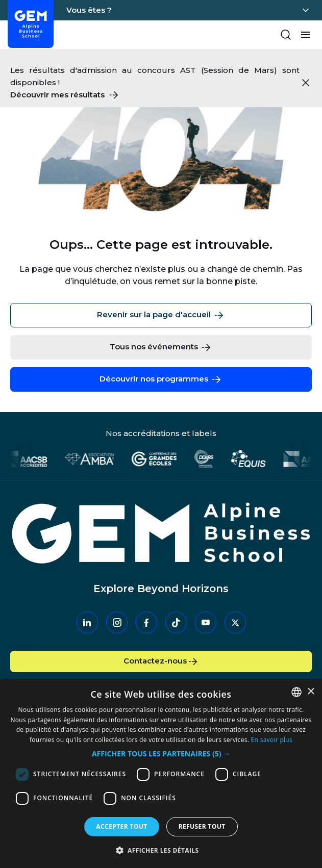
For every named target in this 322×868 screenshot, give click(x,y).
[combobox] (296, 692)
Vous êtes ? (89, 10)
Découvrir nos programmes (161, 379)
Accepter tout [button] (121, 826)
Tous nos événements (161, 347)
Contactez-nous (161, 661)
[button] (161, 754)
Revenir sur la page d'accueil (161, 315)
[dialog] (161, 774)
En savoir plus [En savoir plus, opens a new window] (272, 740)
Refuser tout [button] (202, 826)
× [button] (311, 692)
